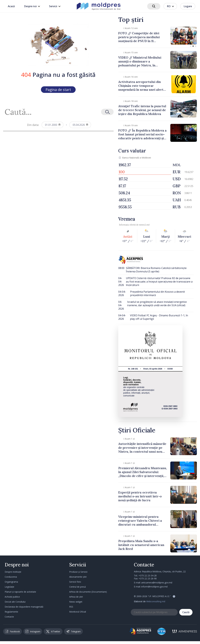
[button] (191, 46)
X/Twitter (53, 631)
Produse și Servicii (78, 572)
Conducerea (11, 577)
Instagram (33, 631)
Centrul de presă (77, 587)
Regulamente (11, 612)
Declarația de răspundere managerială (24, 607)
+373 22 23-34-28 (148, 576)
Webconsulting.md (156, 601)
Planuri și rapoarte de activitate (20, 592)
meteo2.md (144, 225)
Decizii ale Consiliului (15, 602)
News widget (76, 602)
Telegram (73, 631)
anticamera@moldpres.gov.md (157, 583)
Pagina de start (58, 90)
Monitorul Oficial (78, 612)
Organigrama (11, 582)
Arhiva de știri (76, 597)
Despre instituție (13, 572)
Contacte (9, 617)
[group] (158, 36)
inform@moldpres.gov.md (154, 587)
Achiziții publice (12, 597)
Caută (186, 612)
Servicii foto (75, 582)
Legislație (9, 587)
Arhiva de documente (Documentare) (88, 592)
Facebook (12, 631)
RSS (71, 607)
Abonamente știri (78, 577)
